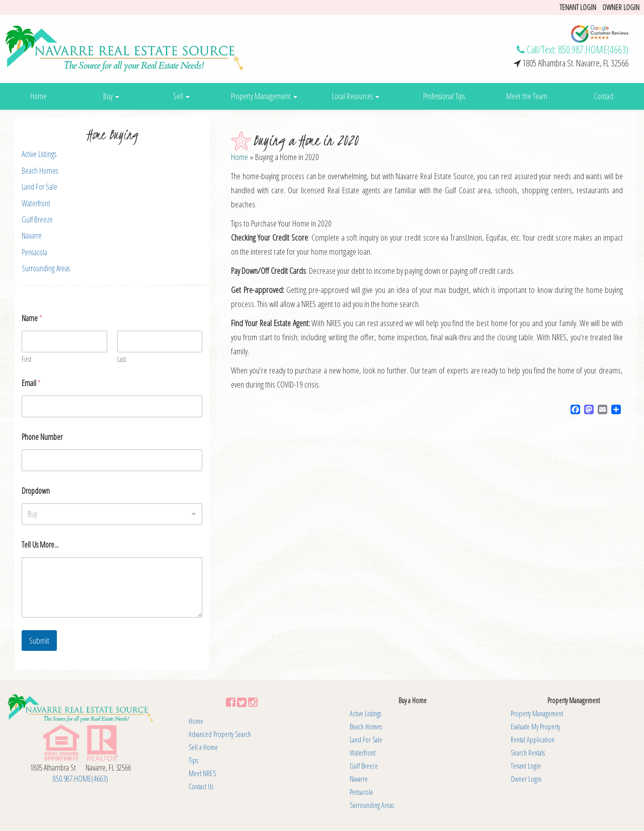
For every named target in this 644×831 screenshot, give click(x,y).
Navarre (32, 236)
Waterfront (36, 203)
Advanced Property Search (220, 734)
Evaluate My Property (535, 727)
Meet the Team (527, 96)
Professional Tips (444, 96)
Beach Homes (40, 171)
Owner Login (621, 7)
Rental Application (533, 740)
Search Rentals (528, 753)
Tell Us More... (40, 545)
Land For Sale (39, 187)
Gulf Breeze (37, 219)
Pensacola (34, 252)
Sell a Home (203, 747)
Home (38, 96)
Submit (39, 640)
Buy (111, 96)
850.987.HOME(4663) (593, 50)
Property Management (264, 96)
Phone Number (42, 437)
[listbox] (112, 514)
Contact (604, 96)
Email (31, 383)
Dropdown (36, 491)
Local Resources (356, 96)
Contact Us (201, 786)
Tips (193, 760)
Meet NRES (202, 773)
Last (122, 359)
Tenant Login (526, 766)
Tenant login (578, 7)
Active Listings (39, 154)
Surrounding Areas (46, 268)
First (26, 359)
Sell (181, 96)
